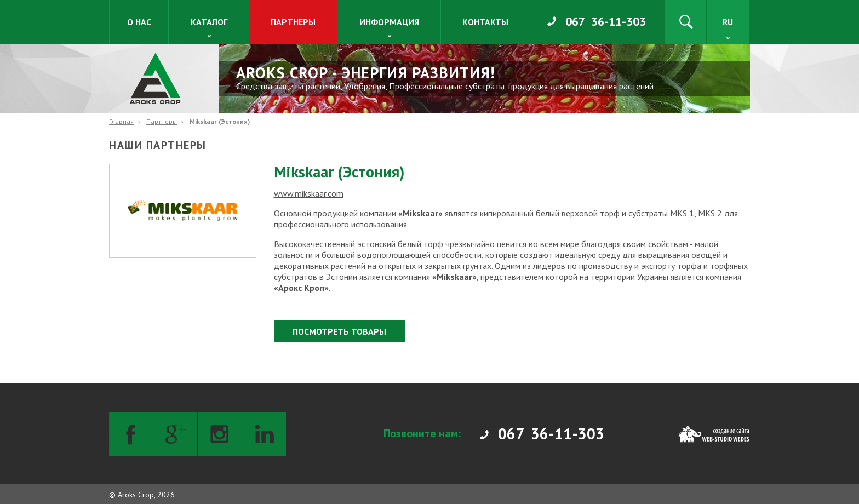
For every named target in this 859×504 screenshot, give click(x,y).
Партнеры (293, 22)
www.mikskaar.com (309, 193)
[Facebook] (131, 434)
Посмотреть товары (339, 331)
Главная (121, 121)
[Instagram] (220, 434)
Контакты (485, 22)
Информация (389, 22)
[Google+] (175, 434)
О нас (139, 22)
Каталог (209, 22)
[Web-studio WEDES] (714, 434)
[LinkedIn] (264, 434)
